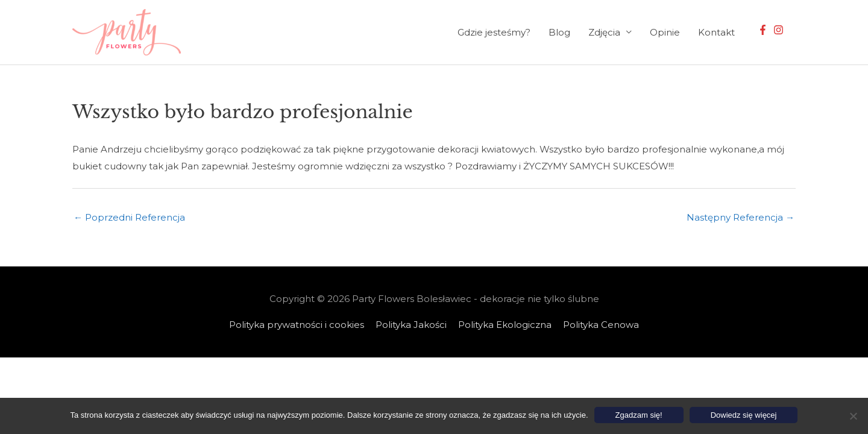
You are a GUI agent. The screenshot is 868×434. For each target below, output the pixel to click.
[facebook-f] (764, 30)
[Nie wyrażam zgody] (853, 416)
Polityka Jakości (411, 325)
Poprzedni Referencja (129, 217)
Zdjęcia (604, 32)
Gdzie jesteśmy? (494, 32)
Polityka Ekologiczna (505, 325)
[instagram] (780, 30)
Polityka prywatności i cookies (297, 325)
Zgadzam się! (639, 415)
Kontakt (716, 32)
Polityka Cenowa (601, 325)
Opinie (665, 32)
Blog (559, 32)
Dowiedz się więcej (744, 415)
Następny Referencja (741, 217)
